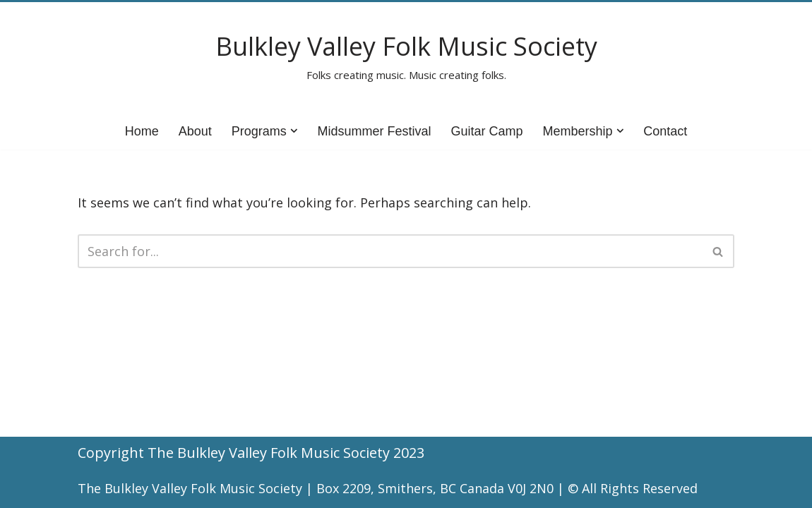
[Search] (390, 251)
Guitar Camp (486, 131)
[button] (294, 131)
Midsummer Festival (374, 131)
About (195, 131)
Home (142, 131)
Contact (665, 131)
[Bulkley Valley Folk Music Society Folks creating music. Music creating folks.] (406, 58)
